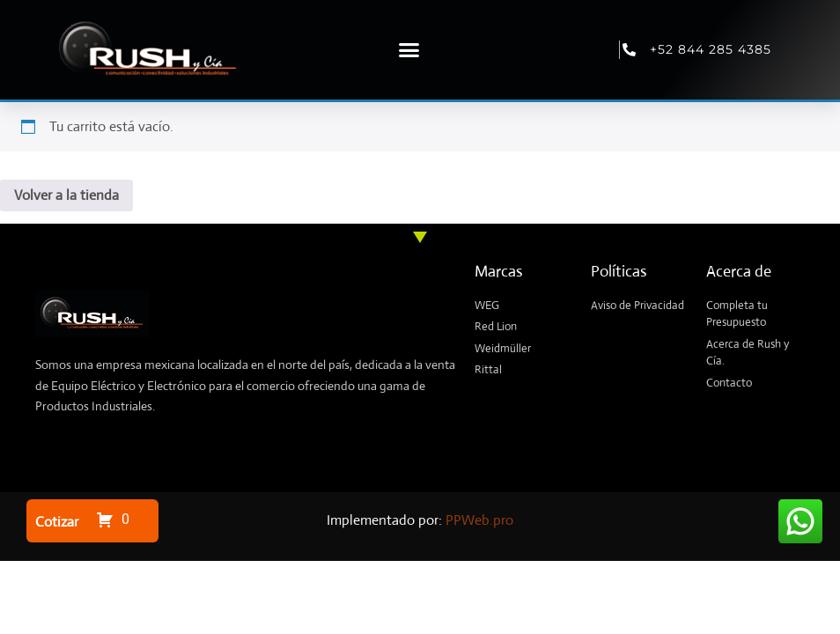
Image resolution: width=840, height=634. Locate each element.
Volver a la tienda (66, 195)
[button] (409, 50)
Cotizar (57, 522)
